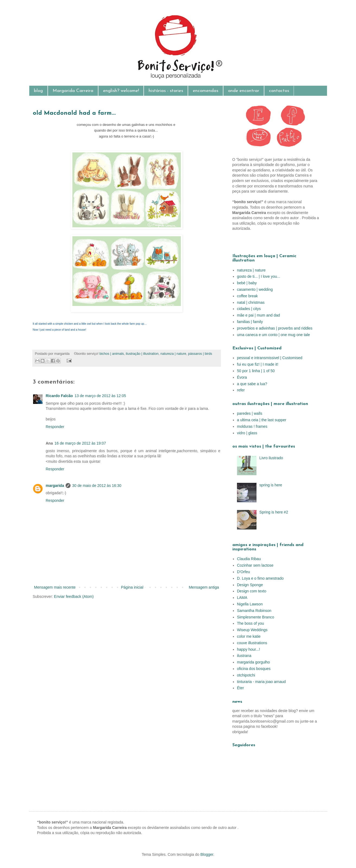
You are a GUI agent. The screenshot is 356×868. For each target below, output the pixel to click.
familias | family (250, 322)
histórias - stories (166, 91)
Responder (55, 427)
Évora (242, 377)
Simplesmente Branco (256, 617)
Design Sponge (250, 585)
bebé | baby (247, 283)
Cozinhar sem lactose (255, 565)
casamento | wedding (255, 289)
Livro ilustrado (271, 458)
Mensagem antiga (204, 587)
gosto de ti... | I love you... (259, 276)
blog (38, 91)
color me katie (249, 636)
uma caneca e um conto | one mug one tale (273, 335)
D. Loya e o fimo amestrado (260, 578)
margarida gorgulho (253, 662)
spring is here (271, 485)
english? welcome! (121, 91)
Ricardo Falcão (59, 396)
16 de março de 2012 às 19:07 (80, 443)
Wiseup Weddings (252, 630)
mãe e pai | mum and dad (259, 315)
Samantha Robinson (254, 611)
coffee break (247, 296)
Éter (240, 688)
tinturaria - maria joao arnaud (261, 682)
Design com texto (252, 591)
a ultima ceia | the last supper (262, 420)
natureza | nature (173, 354)
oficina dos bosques (254, 669)
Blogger (207, 854)
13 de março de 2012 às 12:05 (100, 396)
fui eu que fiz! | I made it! (258, 364)
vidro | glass (247, 433)
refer (241, 390)
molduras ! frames (252, 426)
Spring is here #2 (274, 512)
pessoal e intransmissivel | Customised (270, 358)
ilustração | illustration (142, 354)
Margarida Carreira (73, 91)
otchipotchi (246, 675)
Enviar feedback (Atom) (74, 596)
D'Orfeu (243, 572)
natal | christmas (251, 302)
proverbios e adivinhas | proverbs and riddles (275, 328)
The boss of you (251, 623)
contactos (279, 91)
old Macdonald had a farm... (74, 113)
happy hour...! (248, 649)
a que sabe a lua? (252, 384)
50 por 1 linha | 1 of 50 (256, 371)
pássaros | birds (200, 354)
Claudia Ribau (249, 559)
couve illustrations (252, 643)
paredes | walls (250, 413)
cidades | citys (249, 309)
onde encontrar (244, 91)
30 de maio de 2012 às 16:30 (97, 486)
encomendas (206, 91)
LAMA (242, 598)
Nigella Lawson (250, 604)
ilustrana (244, 656)
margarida (55, 486)
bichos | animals (112, 354)
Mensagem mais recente (55, 587)
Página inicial (132, 587)
